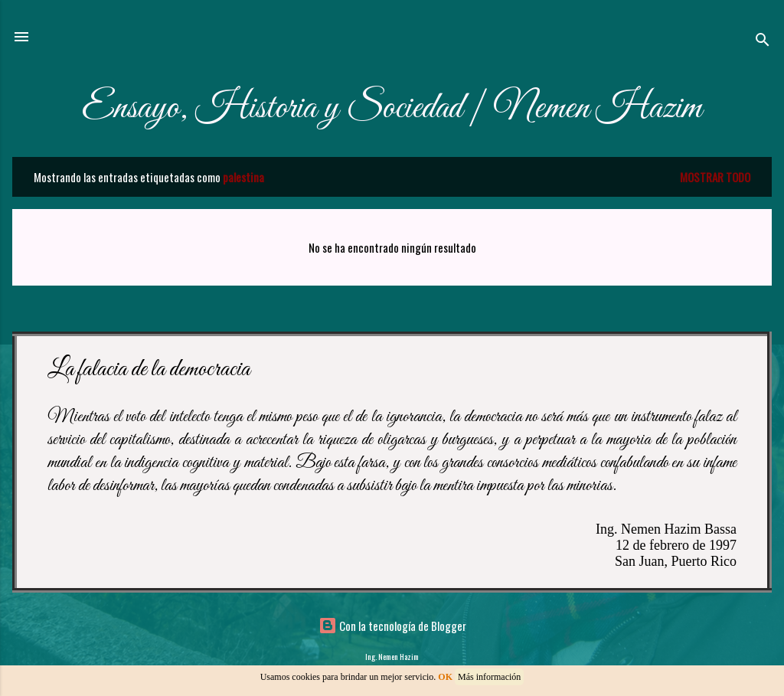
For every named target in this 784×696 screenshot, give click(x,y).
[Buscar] (763, 42)
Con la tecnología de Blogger (392, 626)
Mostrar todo (715, 177)
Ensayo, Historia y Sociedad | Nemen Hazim (392, 108)
